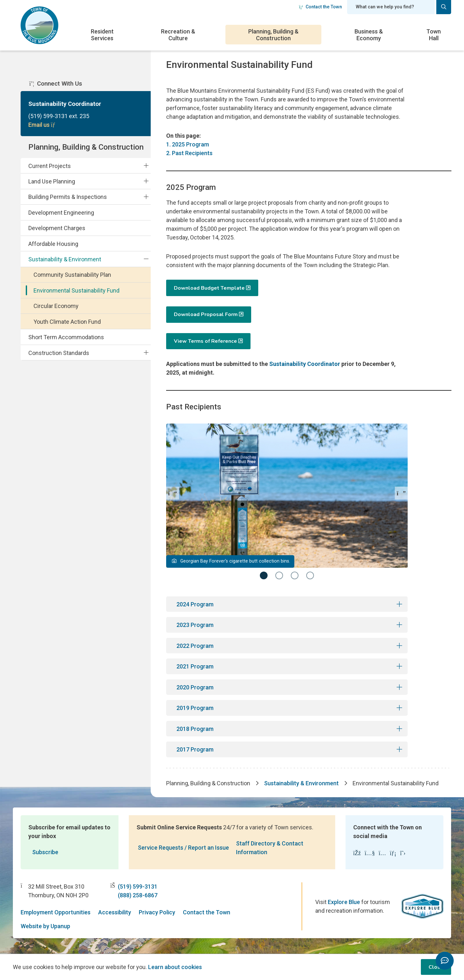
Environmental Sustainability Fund (76, 290)
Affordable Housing (53, 244)
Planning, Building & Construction (273, 35)
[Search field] (391, 7)
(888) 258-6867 (138, 895)
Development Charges (57, 228)
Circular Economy (56, 306)
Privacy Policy (157, 912)
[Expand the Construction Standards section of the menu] (146, 352)
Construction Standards (59, 353)
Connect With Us (56, 84)
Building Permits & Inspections (68, 197)
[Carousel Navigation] (287, 493)
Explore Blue (344, 902)
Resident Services (102, 35)
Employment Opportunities (56, 912)
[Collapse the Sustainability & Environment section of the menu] (146, 259)
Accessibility (115, 912)
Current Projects (50, 166)
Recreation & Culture (178, 35)
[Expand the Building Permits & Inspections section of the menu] (146, 197)
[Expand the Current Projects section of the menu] (146, 165)
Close (436, 967)
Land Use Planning (52, 181)
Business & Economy (369, 35)
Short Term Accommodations (66, 337)
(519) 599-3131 (138, 887)
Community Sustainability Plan (72, 275)
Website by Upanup (45, 926)
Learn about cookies (175, 967)
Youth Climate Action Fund (67, 322)
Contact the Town (320, 7)
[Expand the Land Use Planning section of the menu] (146, 181)
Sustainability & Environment (65, 259)
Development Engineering (61, 213)
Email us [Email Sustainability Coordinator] (43, 125)
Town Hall (434, 35)
